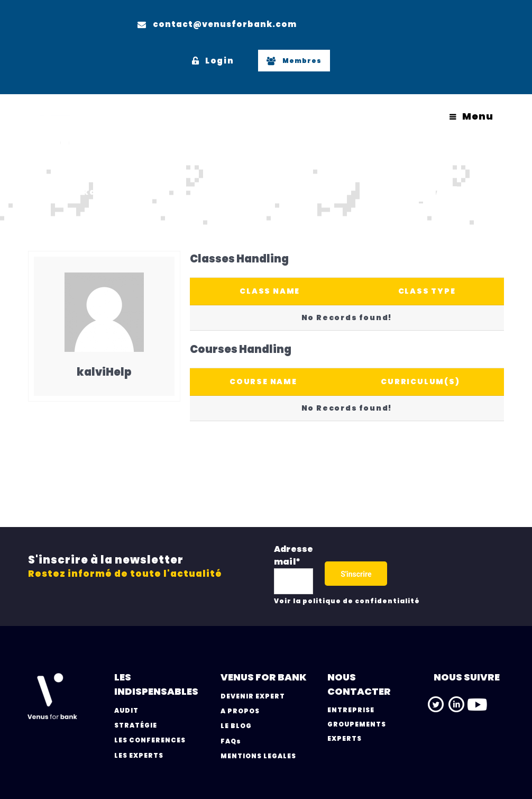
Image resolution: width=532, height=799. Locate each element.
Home (43, 192)
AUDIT (126, 710)
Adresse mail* (293, 555)
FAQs (231, 741)
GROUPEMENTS (357, 724)
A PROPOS (240, 711)
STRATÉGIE (136, 725)
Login (213, 61)
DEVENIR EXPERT (253, 696)
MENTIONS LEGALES (258, 756)
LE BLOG (236, 726)
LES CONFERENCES (150, 740)
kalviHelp (109, 192)
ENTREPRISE (351, 710)
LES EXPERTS (139, 755)
